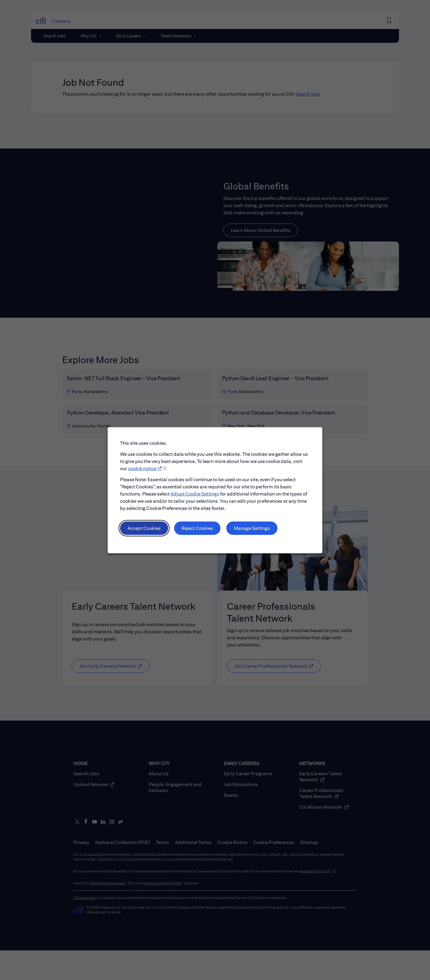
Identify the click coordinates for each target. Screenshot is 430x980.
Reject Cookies (197, 528)
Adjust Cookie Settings (195, 494)
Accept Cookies (144, 528)
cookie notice (142, 468)
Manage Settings (252, 528)
